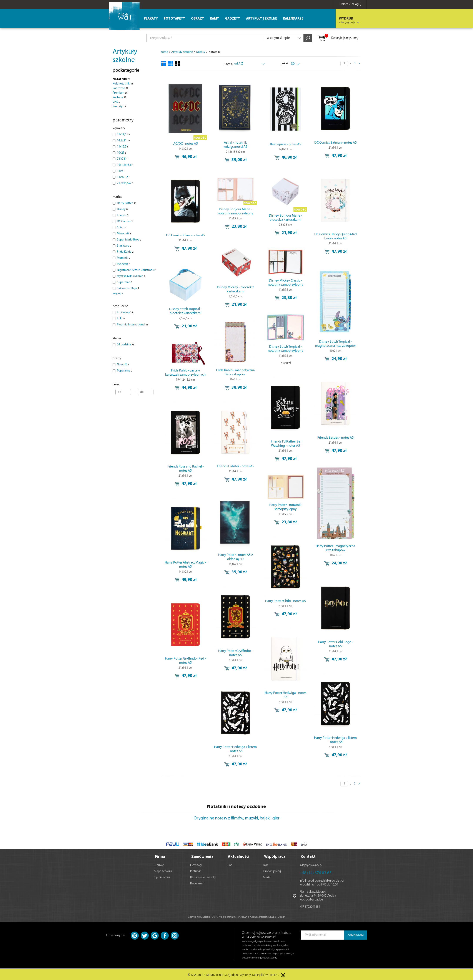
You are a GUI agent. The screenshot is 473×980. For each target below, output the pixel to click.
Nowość (123, 365)
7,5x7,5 (122, 159)
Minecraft (124, 234)
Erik (121, 319)
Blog (230, 865)
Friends (123, 215)
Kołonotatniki (123, 84)
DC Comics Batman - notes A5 (336, 143)
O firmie (159, 865)
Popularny (125, 371)
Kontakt (308, 856)
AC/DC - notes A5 (186, 144)
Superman (125, 282)
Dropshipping (272, 871)
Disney (122, 209)
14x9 (121, 171)
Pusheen (123, 264)
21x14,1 (123, 135)
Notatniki (121, 79)
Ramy (214, 19)
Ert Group (125, 313)
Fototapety (174, 19)
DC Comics (125, 221)
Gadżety (232, 19)
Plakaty (151, 19)
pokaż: (285, 64)
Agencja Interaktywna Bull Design (268, 916)
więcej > (118, 294)
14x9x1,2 (123, 177)
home (164, 52)
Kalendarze (293, 19)
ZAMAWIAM (356, 934)
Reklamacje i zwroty (203, 877)
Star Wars (124, 246)
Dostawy (196, 865)
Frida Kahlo (125, 252)
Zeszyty (119, 107)
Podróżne (120, 88)
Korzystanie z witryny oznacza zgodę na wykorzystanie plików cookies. (233, 974)
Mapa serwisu (163, 871)
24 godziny (126, 345)
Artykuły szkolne (261, 19)
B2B (266, 865)
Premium (120, 93)
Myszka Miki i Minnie (131, 276)
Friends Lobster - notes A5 (236, 466)
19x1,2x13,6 (125, 165)
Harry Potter (127, 203)
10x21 (122, 153)
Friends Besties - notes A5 (336, 438)
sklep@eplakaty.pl (311, 865)
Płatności (196, 871)
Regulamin (197, 883)
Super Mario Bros (129, 240)
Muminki (124, 258)
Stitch (122, 228)
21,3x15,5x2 (125, 183)
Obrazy (197, 19)
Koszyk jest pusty (338, 38)
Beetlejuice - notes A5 (286, 144)
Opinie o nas (162, 877)
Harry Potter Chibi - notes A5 (286, 601)
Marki (266, 877)
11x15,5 (123, 147)
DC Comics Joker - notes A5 (186, 235)
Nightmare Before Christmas (136, 270)
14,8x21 (123, 141)
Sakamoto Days (128, 288)
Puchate (119, 97)
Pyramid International (133, 325)
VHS (116, 102)
